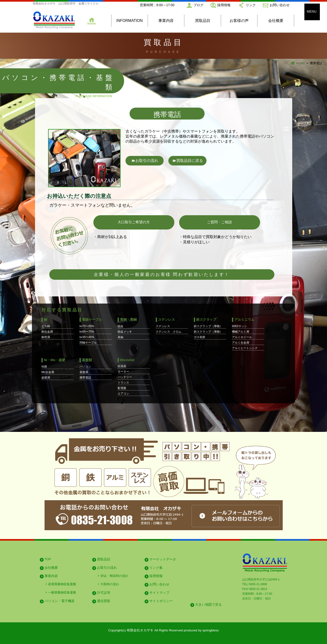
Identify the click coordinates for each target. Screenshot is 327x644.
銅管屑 (46, 337)
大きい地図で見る (208, 605)
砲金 (121, 326)
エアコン (123, 394)
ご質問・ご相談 (219, 222)
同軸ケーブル (88, 343)
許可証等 (104, 593)
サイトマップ (159, 593)
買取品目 (203, 21)
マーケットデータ (163, 559)
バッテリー (125, 377)
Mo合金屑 (48, 372)
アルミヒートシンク (245, 348)
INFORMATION (129, 21)
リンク (251, 5)
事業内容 (166, 21)
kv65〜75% (87, 332)
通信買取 (104, 601)
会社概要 (276, 21)
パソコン (85, 367)
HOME (301, 63)
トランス (123, 383)
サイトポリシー (161, 601)
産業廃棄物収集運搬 (62, 584)
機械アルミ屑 (241, 332)
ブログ (198, 5)
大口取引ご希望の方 (134, 222)
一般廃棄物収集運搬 (62, 592)
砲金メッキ (125, 332)
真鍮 (121, 337)
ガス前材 (200, 337)
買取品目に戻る (190, 161)
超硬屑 (46, 378)
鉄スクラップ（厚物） (208, 326)
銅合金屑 (47, 332)
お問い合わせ (280, 5)
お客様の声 (239, 21)
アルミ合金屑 (241, 343)
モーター (123, 372)
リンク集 (156, 568)
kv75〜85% (87, 326)
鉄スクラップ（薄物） (208, 332)
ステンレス (163, 326)
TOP (48, 559)
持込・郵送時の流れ (114, 576)
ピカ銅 (46, 326)
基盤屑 (84, 372)
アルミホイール (242, 337)
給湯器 (122, 366)
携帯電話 (85, 378)
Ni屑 (44, 367)
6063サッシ (239, 326)
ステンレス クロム (169, 332)
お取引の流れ (147, 161)
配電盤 (122, 388)
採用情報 (224, 5)
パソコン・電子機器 (60, 601)
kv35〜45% (87, 337)
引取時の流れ (110, 584)
